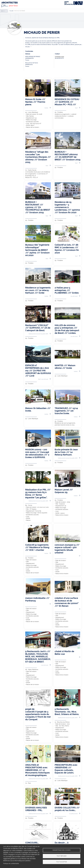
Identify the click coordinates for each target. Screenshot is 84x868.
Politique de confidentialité (11, 863)
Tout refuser (62, 856)
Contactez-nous (59, 57)
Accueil (11, 11)
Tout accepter (62, 862)
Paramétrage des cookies (62, 850)
